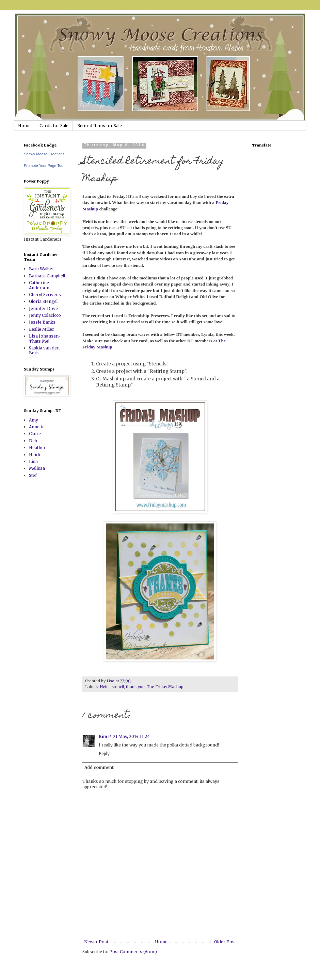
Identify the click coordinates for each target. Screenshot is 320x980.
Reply (104, 753)
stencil (118, 687)
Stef (33, 475)
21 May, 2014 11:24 (131, 736)
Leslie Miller (42, 329)
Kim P (105, 736)
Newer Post (96, 942)
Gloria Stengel (43, 301)
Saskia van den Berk (44, 350)
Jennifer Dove (43, 308)
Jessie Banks (42, 322)
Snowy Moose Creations (44, 154)
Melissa (37, 468)
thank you (135, 687)
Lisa (33, 461)
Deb (33, 441)
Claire (35, 434)
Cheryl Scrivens (45, 295)
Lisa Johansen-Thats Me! (45, 338)
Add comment (99, 767)
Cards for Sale (54, 126)
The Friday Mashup (165, 687)
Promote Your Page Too (44, 166)
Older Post (225, 942)
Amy (34, 420)
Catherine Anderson (39, 285)
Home (24, 126)
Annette (37, 427)
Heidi (105, 687)
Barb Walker (42, 269)
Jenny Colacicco (45, 315)
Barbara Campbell (47, 276)
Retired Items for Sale (100, 126)
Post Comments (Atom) (133, 952)
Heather (37, 448)
